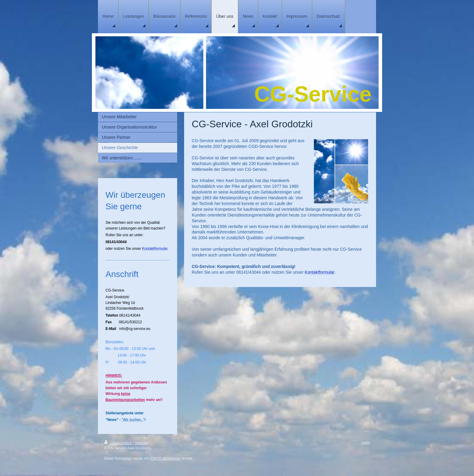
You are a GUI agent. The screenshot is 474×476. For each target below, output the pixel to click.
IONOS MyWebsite (165, 458)
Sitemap (141, 443)
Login (366, 442)
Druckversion (118, 443)
